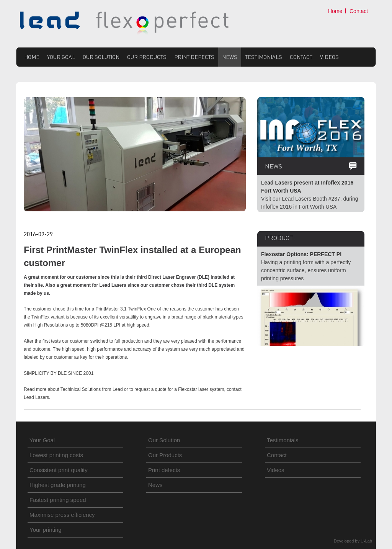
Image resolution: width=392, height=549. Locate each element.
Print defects (194, 57)
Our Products (147, 57)
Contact (359, 11)
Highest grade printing (58, 485)
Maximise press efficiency (62, 515)
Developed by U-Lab (353, 541)
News (230, 57)
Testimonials (264, 57)
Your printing (46, 530)
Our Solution (101, 57)
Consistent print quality (59, 470)
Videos (329, 57)
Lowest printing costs (56, 455)
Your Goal (61, 57)
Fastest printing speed (58, 500)
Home (335, 11)
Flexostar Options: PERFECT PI (301, 254)
